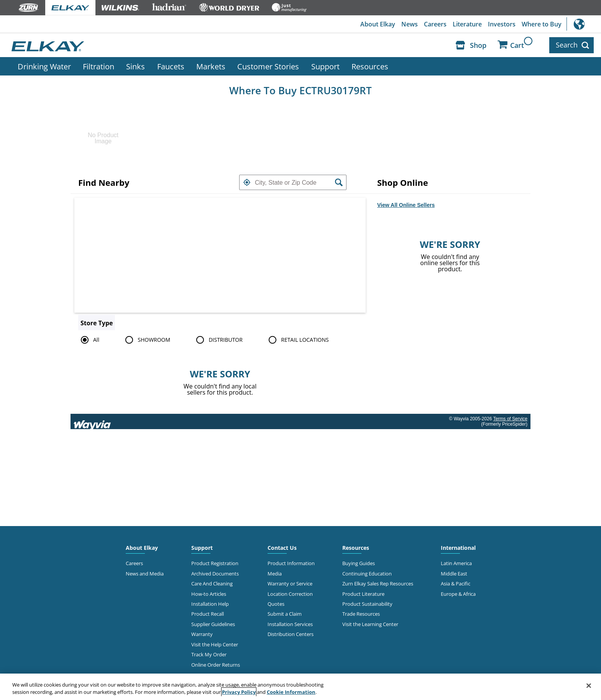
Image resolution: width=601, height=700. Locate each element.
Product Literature (363, 594)
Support (325, 66)
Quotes (276, 604)
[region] (300, 687)
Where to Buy (542, 24)
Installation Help (210, 604)
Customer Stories (268, 66)
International (584, 24)
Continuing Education (367, 574)
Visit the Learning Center (370, 624)
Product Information (291, 563)
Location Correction (290, 594)
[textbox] (293, 182)
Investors (502, 24)
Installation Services (290, 624)
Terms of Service (510, 419)
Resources (370, 66)
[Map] (220, 255)
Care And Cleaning (212, 584)
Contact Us (282, 548)
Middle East (454, 574)
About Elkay (378, 24)
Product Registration (215, 563)
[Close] (589, 686)
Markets (211, 66)
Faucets (171, 66)
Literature (467, 24)
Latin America (456, 563)
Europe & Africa (458, 594)
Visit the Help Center (215, 644)
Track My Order (209, 654)
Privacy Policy (239, 692)
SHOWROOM (146, 340)
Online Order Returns (216, 665)
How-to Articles (209, 594)
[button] (247, 182)
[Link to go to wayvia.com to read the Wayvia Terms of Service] (93, 421)
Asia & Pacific (456, 584)
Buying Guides (359, 563)
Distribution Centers (291, 634)
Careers (435, 24)
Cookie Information (291, 692)
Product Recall (208, 614)
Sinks (135, 66)
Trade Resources (361, 614)
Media (275, 574)
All (89, 340)
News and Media (145, 574)
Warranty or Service (290, 584)
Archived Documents (215, 574)
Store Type (97, 323)
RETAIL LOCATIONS (297, 340)
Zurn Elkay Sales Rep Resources (378, 584)
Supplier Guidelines (213, 624)
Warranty (202, 634)
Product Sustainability (367, 604)
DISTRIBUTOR (218, 340)
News (410, 24)
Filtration (99, 66)
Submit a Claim (285, 614)
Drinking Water (44, 66)
